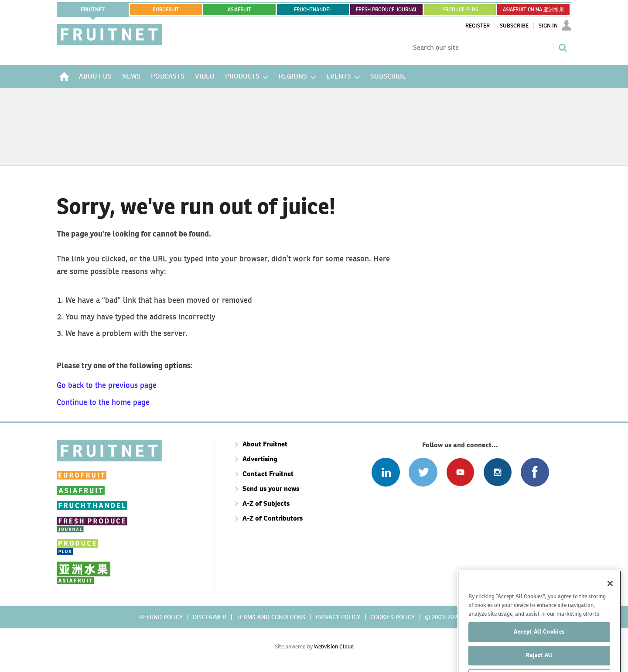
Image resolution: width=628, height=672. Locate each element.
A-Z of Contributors (273, 518)
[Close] (610, 602)
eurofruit (166, 10)
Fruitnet (93, 10)
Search (563, 48)
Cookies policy (392, 617)
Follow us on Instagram (497, 472)
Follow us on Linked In (386, 472)
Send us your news (271, 489)
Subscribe (514, 26)
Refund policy (161, 617)
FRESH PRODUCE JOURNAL (387, 10)
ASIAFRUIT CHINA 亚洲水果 (534, 10)
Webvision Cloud (334, 646)
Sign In (548, 26)
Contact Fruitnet (268, 474)
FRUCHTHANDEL (313, 10)
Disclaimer (210, 617)
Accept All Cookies (539, 650)
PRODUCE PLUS (460, 10)
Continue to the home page (103, 402)
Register (478, 26)
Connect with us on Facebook (535, 472)
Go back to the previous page (107, 385)
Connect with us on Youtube (460, 472)
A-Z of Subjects (266, 503)
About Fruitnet (265, 444)
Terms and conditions (271, 617)
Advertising (260, 459)
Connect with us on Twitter (423, 472)
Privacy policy (338, 617)
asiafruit (239, 10)
